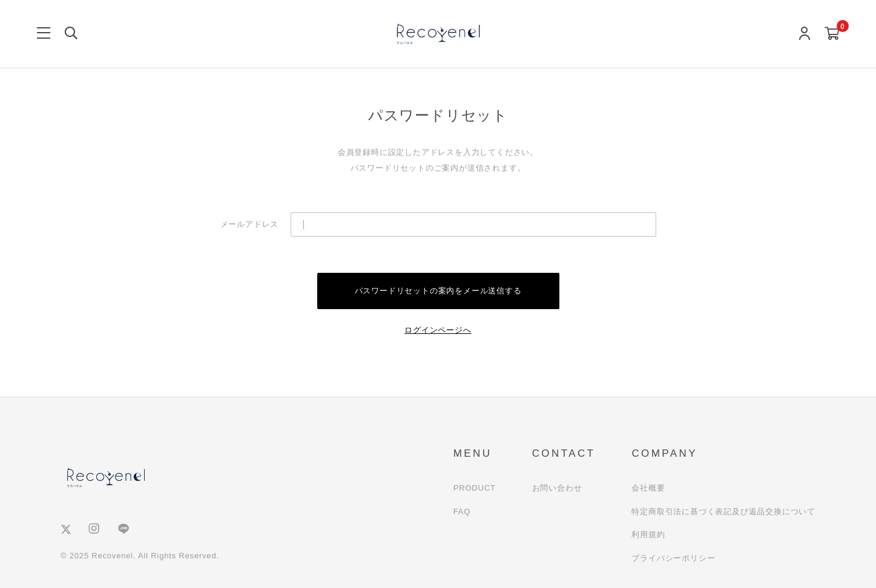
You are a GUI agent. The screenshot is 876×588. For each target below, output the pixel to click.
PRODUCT (475, 488)
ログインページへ (438, 330)
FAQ (462, 511)
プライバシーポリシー (673, 558)
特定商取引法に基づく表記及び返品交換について (723, 511)
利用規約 (648, 534)
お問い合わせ (557, 488)
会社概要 (648, 488)
